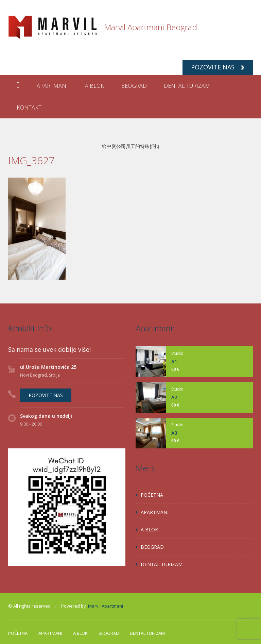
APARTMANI (52, 86)
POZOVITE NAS (218, 67)
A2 (174, 397)
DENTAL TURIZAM (187, 86)
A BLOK (94, 86)
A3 (174, 433)
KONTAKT (29, 108)
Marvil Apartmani (106, 606)
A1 (174, 361)
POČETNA (152, 495)
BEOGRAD (134, 86)
